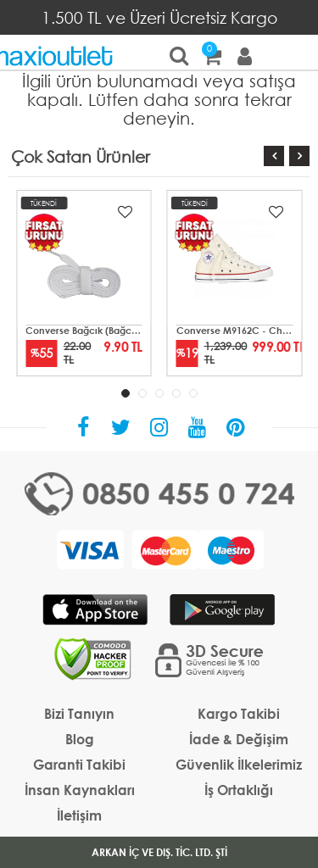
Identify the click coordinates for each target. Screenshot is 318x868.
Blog (80, 739)
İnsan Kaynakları (80, 790)
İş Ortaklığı (239, 790)
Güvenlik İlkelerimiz (239, 764)
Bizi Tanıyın (79, 713)
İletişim (79, 815)
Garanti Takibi (79, 764)
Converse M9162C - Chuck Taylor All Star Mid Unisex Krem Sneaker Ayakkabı (235, 331)
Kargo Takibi (239, 713)
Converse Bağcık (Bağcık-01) (84, 331)
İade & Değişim (239, 739)
